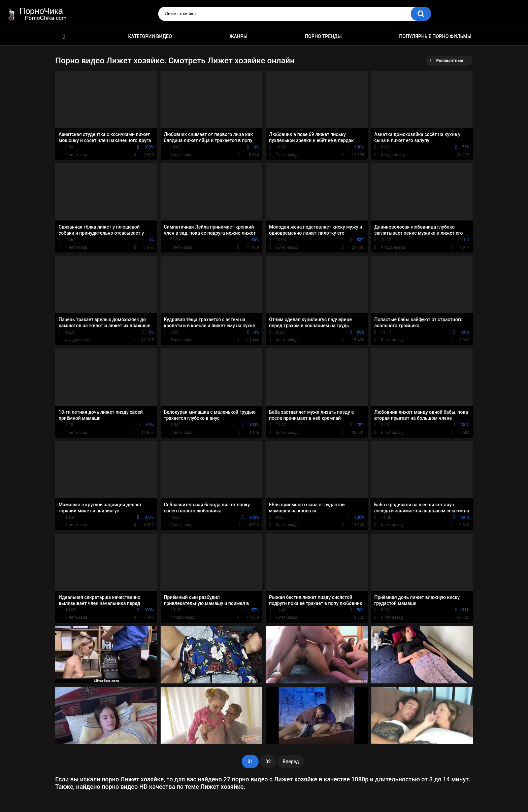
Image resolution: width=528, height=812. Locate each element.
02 (268, 762)
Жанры (238, 36)
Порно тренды (323, 36)
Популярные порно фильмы (435, 36)
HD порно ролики (64, 37)
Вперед (291, 762)
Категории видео (150, 36)
